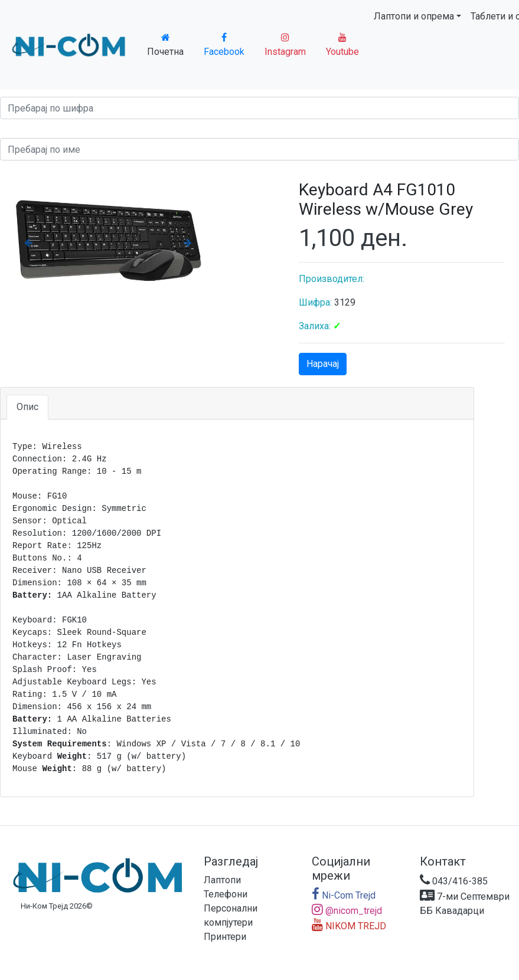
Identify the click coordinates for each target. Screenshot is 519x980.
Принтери (225, 937)
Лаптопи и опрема (414, 16)
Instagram (285, 45)
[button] (28, 242)
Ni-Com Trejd (344, 895)
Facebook (224, 45)
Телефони (226, 894)
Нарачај (323, 364)
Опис (27, 407)
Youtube (342, 45)
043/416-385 (454, 881)
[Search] (259, 108)
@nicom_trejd (347, 911)
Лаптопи (222, 880)
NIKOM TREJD (349, 926)
